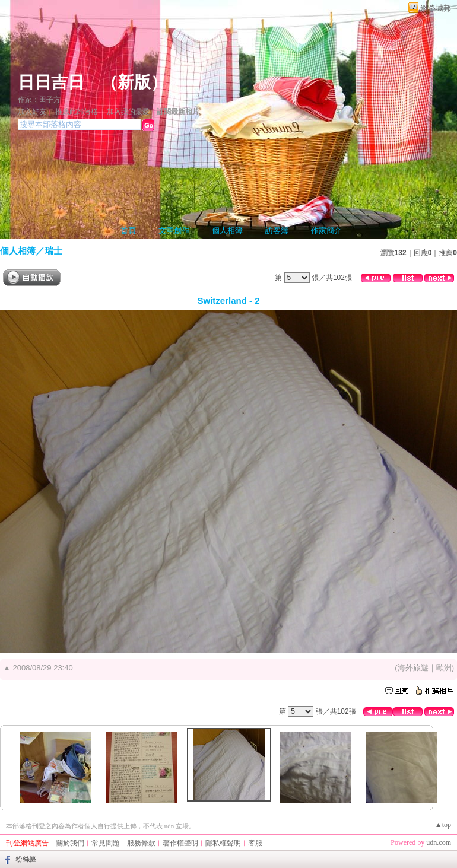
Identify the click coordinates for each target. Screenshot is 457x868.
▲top (443, 825)
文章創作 (174, 230)
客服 (255, 843)
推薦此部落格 (77, 112)
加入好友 (32, 112)
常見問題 (106, 843)
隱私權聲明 (223, 843)
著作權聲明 (180, 843)
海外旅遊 (413, 668)
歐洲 (444, 668)
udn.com (439, 842)
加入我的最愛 (128, 112)
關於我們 (70, 843)
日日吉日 (51, 82)
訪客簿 (277, 230)
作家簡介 (326, 230)
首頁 (128, 230)
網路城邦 (436, 8)
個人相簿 (227, 230)
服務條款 (141, 843)
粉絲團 (26, 859)
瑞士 (53, 251)
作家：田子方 (39, 100)
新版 (134, 82)
